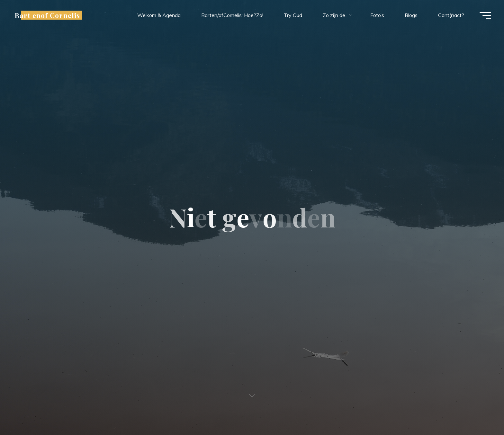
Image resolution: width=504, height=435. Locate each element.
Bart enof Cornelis (47, 15)
